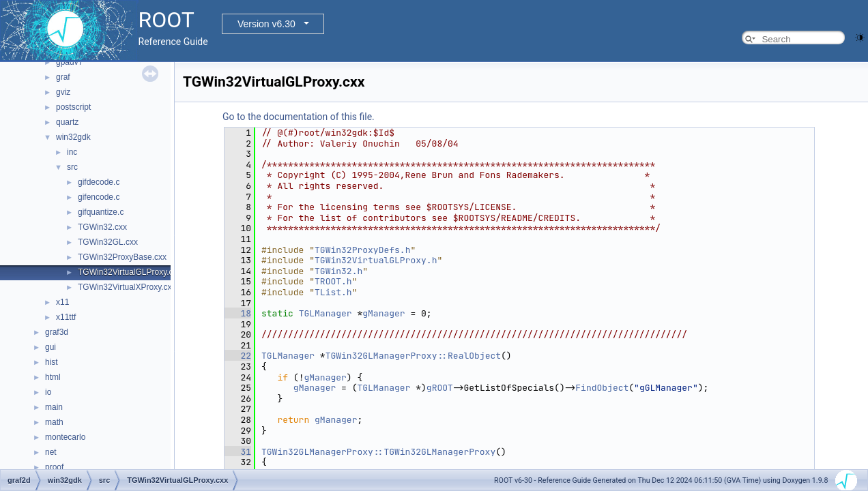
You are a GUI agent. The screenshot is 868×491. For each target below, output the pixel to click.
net (51, 452)
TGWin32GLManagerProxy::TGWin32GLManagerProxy (378, 452)
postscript (73, 107)
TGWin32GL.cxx (108, 242)
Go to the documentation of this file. (299, 117)
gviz (63, 92)
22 (238, 356)
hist (52, 362)
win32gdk (73, 137)
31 (238, 452)
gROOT (440, 388)
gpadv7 (69, 62)
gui (50, 347)
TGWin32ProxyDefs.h (362, 250)
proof (54, 467)
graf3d (57, 332)
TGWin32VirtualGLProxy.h (376, 260)
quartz (67, 122)
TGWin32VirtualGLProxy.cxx (130, 272)
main (54, 407)
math (54, 422)
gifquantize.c (101, 212)
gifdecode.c (99, 182)
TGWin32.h (338, 271)
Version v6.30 (266, 24)
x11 (62, 302)
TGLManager (325, 313)
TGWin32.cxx (102, 227)
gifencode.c (99, 197)
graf (63, 77)
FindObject (602, 388)
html (53, 377)
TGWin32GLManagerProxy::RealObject (413, 356)
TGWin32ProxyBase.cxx (122, 257)
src (72, 167)
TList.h (333, 292)
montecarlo (65, 437)
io (48, 392)
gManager (384, 313)
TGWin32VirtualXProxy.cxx (127, 287)
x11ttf (66, 317)
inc (72, 152)
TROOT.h (333, 281)
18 (238, 313)
